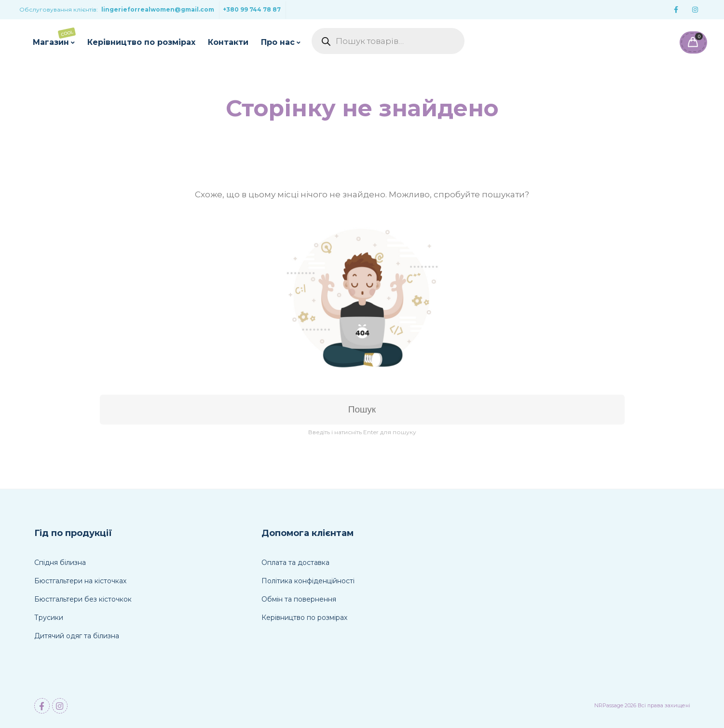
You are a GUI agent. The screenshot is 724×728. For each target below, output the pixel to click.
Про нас (278, 42)
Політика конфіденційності (308, 581)
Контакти (228, 42)
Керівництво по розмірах (141, 42)
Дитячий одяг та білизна (77, 636)
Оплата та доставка (295, 563)
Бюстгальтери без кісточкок (83, 599)
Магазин (54, 37)
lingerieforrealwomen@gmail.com (158, 9)
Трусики (49, 618)
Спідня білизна (60, 563)
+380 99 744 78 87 (252, 9)
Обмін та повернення (299, 599)
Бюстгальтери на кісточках (80, 581)
